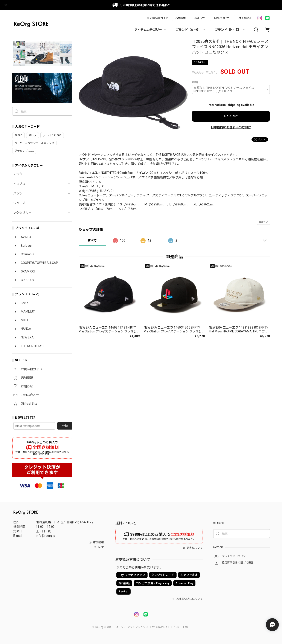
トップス (19, 184)
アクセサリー (23, 213)
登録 (65, 426)
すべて (92, 240)
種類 (195, 82)
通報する (263, 222)
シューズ (19, 203)
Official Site (244, 18)
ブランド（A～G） (191, 30)
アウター (19, 174)
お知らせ (200, 18)
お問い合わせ (221, 18)
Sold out (231, 116)
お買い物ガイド (159, 18)
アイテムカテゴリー (151, 30)
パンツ (18, 193)
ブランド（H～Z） (230, 30)
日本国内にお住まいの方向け (231, 127)
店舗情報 (181, 18)
